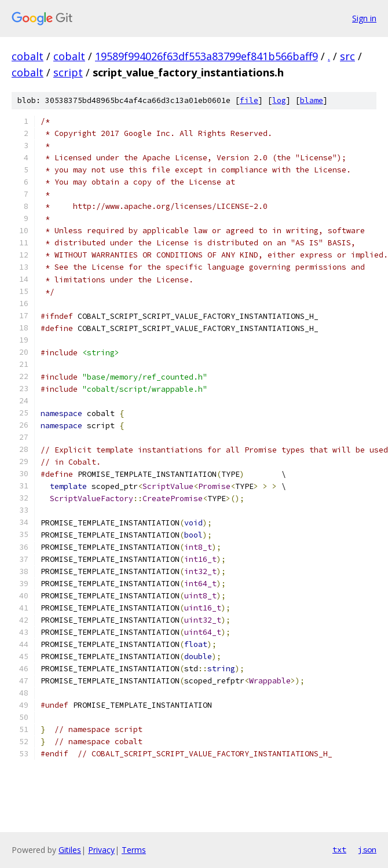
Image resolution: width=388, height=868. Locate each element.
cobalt (28, 56)
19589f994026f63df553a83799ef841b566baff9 (206, 56)
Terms (134, 850)
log (279, 100)
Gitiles (70, 850)
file (249, 100)
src (347, 56)
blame (312, 100)
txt (339, 849)
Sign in (364, 18)
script (68, 72)
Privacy (101, 850)
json (367, 849)
